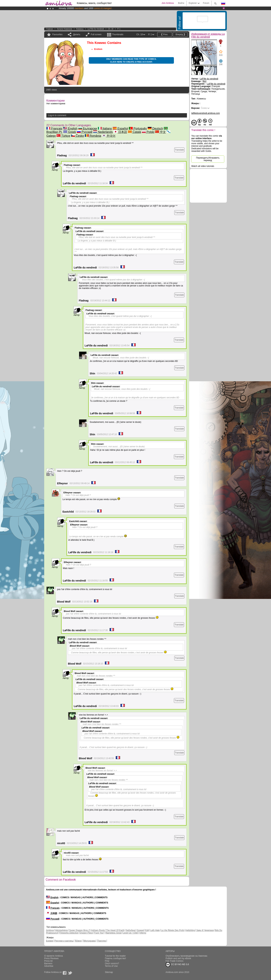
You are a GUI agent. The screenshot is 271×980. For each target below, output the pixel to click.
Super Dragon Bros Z (79, 930)
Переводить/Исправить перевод (208, 159)
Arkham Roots (98, 930)
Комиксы (80, 29)
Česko (78, 136)
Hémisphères (62, 930)
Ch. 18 (111, 29)
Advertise (49, 966)
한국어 (109, 136)
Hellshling (190, 930)
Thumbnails (118, 34)
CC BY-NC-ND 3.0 (177, 965)
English (70, 129)
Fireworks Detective (69, 933)
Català (135, 132)
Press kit (48, 961)
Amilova (50, 930)
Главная (49, 29)
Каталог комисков (65, 29)
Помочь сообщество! (115, 958)
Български (88, 129)
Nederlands (103, 132)
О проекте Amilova (54, 956)
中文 (160, 132)
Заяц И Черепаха (205, 930)
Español (120, 129)
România (93, 136)
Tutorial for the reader (115, 956)
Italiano (105, 129)
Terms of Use (111, 966)
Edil (147, 930)
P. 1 (119, 29)
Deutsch (155, 129)
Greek (70, 132)
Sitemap (109, 972)
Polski (148, 132)
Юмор (79, 941)
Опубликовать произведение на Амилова (186, 956)
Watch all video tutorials (203, 166)
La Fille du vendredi (96, 29)
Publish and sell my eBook (178, 958)
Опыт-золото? (112, 963)
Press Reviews (51, 958)
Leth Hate (155, 930)
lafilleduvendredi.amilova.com (206, 113)
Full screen (96, 34)
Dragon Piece (86, 933)
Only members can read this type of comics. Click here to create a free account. (131, 60)
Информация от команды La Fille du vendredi (208, 35)
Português (138, 129)
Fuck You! (99, 933)
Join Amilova (168, 3)
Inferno (143, 933)
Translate (179, 150)
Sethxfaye (131, 930)
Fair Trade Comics (174, 961)
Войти (181, 3)
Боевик (50, 941)
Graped (140, 930)
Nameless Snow (114, 933)
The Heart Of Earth (115, 930)
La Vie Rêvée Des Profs (173, 930)
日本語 (120, 132)
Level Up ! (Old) (130, 933)
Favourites (57, 34)
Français (54, 129)
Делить (77, 34)
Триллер (102, 941)
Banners (48, 963)
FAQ (107, 961)
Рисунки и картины (64, 941)
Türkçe (63, 136)
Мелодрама (90, 941)
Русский (85, 132)
